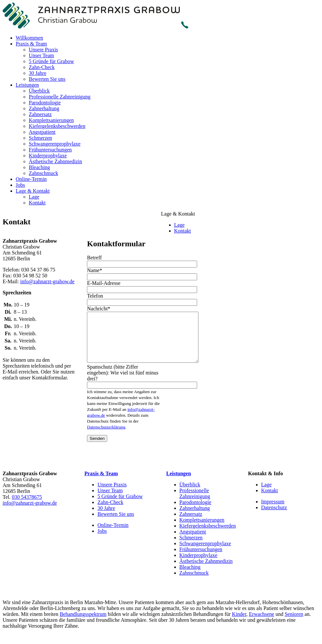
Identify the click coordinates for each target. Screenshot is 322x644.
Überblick (39, 91)
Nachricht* (99, 309)
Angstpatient (42, 132)
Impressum (273, 511)
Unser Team (41, 55)
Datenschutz (274, 517)
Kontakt (37, 203)
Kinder (239, 624)
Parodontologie (45, 103)
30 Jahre (38, 73)
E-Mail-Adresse (104, 283)
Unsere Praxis (43, 50)
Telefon (95, 296)
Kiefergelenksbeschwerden (57, 126)
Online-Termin (31, 179)
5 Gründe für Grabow (51, 61)
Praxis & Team (31, 44)
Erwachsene (261, 624)
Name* (94, 270)
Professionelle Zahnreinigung (60, 97)
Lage (34, 197)
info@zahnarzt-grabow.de (30, 513)
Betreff (94, 258)
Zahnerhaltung (44, 108)
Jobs (20, 185)
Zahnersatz (40, 114)
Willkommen (29, 38)
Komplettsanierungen (51, 120)
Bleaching (39, 167)
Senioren (294, 624)
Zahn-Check (42, 67)
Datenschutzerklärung (106, 437)
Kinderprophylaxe (48, 156)
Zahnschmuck (43, 173)
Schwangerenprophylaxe (55, 144)
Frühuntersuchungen (50, 150)
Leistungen (27, 85)
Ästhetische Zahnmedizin (55, 161)
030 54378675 (27, 507)
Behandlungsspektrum (83, 624)
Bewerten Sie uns (47, 79)
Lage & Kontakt (33, 191)
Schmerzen (40, 138)
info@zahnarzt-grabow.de (47, 281)
